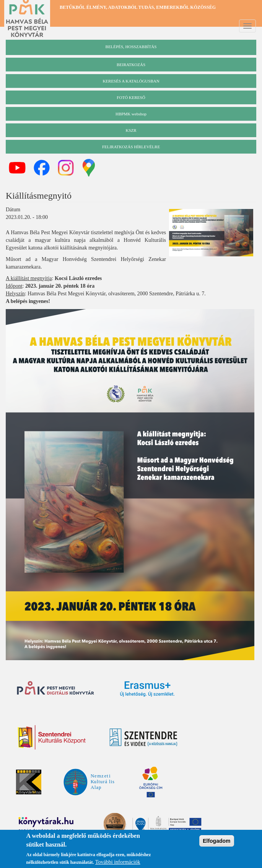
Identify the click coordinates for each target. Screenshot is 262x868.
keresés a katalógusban (131, 81)
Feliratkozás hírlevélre (131, 147)
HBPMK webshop (131, 114)
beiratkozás (131, 65)
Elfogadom (216, 842)
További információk (118, 864)
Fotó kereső (131, 97)
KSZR (131, 130)
